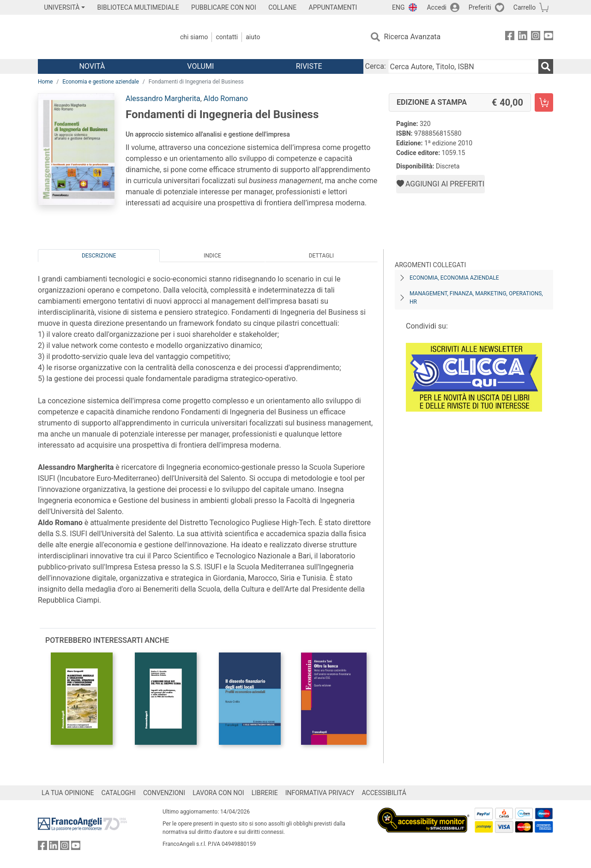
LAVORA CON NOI (218, 793)
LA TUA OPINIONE (68, 793)
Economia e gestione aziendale (101, 82)
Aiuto (253, 37)
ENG (398, 7)
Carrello (525, 7)
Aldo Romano (226, 99)
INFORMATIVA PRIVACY (320, 793)
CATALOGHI (119, 793)
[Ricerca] (546, 66)
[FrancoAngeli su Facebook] (510, 37)
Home (45, 82)
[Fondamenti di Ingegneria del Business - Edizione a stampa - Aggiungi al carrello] (544, 102)
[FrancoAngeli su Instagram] (536, 37)
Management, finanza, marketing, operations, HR (476, 298)
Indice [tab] (212, 256)
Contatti (227, 37)
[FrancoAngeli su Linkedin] (523, 37)
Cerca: (376, 66)
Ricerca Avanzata (413, 37)
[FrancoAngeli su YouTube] (549, 37)
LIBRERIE (265, 793)
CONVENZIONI (164, 793)
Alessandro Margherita (163, 99)
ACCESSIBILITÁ (384, 793)
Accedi (437, 7)
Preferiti (480, 7)
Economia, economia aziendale (454, 278)
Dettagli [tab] (321, 256)
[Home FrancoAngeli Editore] (99, 37)
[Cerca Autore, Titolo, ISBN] (463, 66)
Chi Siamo (194, 37)
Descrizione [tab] (99, 256)
